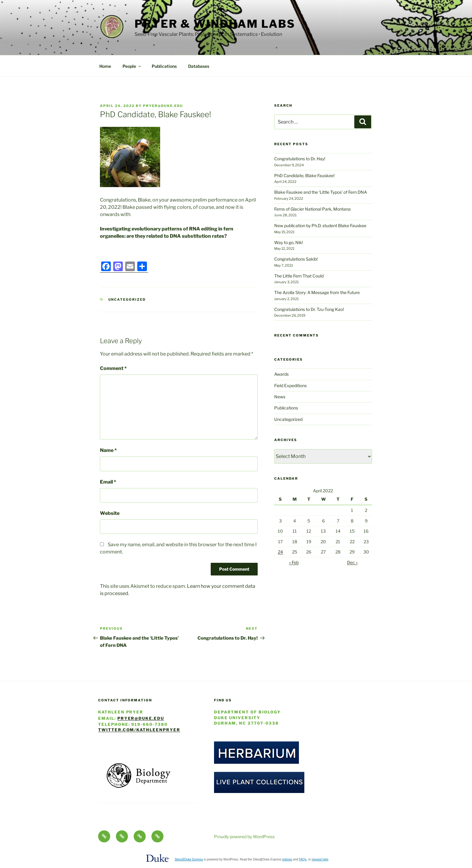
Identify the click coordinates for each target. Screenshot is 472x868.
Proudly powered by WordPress (244, 837)
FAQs (303, 859)
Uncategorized (127, 299)
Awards (281, 374)
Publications (164, 66)
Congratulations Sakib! (296, 259)
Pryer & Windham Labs (215, 24)
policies (287, 859)
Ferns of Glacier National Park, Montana (312, 209)
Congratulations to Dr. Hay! (300, 159)
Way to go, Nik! (289, 242)
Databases (199, 66)
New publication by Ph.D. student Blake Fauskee (320, 226)
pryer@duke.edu (163, 106)
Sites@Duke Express (189, 859)
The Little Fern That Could (299, 276)
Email (108, 482)
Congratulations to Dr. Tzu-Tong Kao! (309, 309)
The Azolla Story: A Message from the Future (317, 292)
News (280, 397)
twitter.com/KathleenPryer (139, 730)
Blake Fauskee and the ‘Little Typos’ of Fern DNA (321, 192)
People (132, 66)
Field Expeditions (290, 385)
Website (110, 513)
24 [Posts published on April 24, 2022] (280, 552)
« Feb (294, 562)
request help (320, 859)
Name (108, 450)
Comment (113, 368)
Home (105, 66)
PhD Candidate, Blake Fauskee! (304, 175)
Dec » (352, 562)
